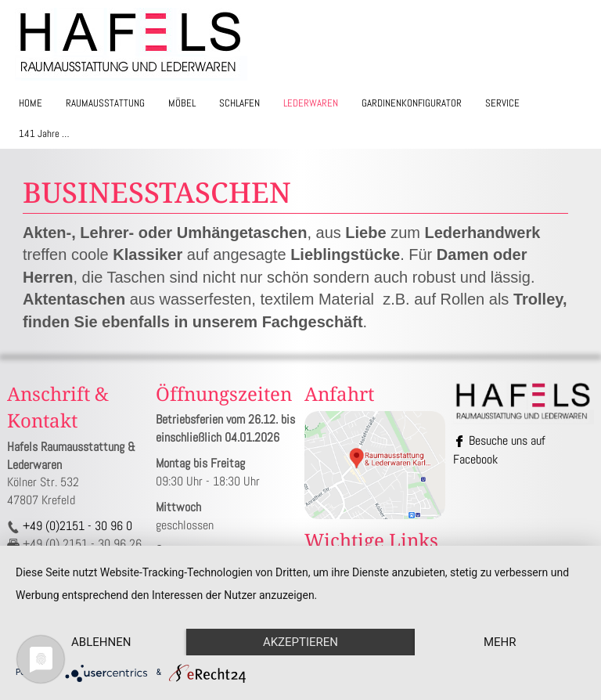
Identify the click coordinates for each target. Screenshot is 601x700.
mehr (500, 642)
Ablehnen (101, 642)
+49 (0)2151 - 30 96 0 (76, 526)
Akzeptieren (300, 642)
